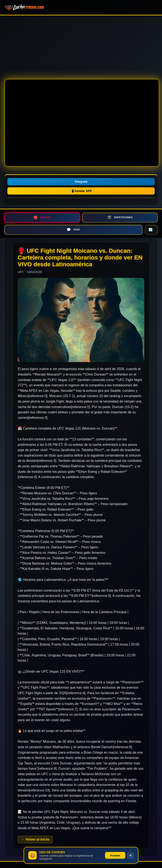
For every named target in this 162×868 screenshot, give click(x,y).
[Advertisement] (81, 45)
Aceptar (115, 855)
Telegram (81, 182)
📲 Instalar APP (81, 191)
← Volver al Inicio (35, 839)
